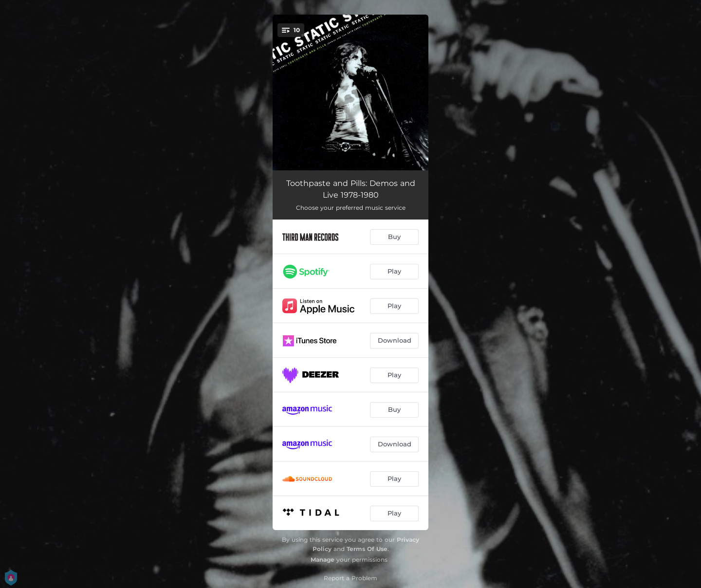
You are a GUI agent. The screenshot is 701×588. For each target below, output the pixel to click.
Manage (323, 560)
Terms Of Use (367, 549)
